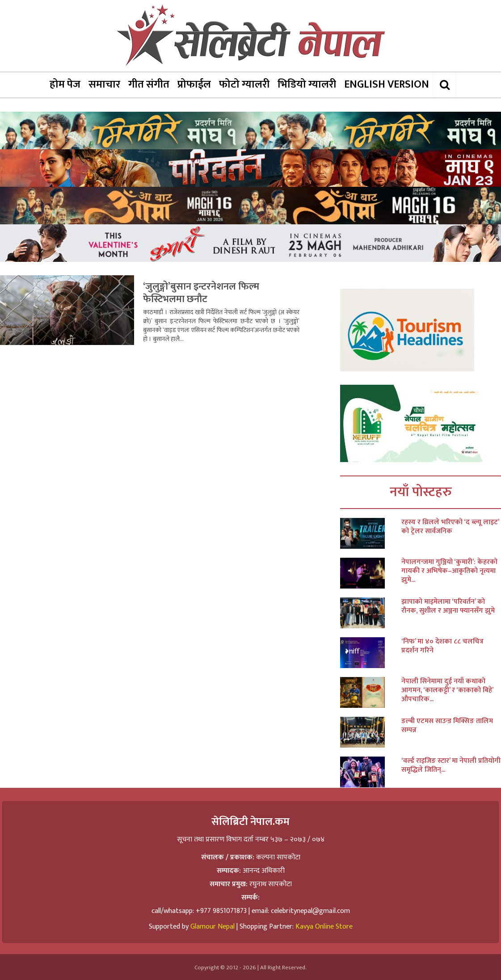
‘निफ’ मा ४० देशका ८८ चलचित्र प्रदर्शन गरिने (442, 646)
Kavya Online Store (324, 927)
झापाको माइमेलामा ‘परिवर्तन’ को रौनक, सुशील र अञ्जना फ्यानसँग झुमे (448, 606)
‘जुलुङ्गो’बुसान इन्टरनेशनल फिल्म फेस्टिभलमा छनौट (201, 293)
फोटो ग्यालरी (244, 84)
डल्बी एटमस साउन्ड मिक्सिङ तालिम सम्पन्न (447, 726)
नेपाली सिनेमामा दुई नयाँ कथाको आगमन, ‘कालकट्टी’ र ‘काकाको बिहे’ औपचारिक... (447, 690)
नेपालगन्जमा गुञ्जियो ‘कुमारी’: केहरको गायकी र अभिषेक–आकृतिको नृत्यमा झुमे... (449, 571)
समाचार (104, 84)
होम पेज (65, 84)
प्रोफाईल (194, 84)
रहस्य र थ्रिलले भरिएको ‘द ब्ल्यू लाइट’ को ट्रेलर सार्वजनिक (450, 527)
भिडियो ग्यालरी (307, 84)
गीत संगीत (149, 84)
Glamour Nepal (213, 927)
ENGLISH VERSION (387, 84)
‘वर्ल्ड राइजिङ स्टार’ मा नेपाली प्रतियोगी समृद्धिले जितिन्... (451, 765)
